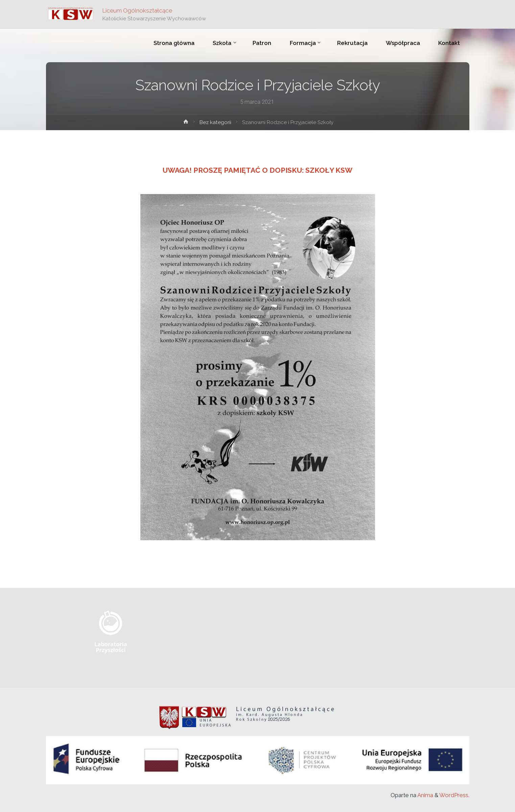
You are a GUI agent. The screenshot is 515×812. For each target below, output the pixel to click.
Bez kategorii (215, 122)
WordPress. (454, 795)
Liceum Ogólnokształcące (137, 10)
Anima (425, 795)
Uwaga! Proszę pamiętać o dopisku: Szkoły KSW (257, 170)
